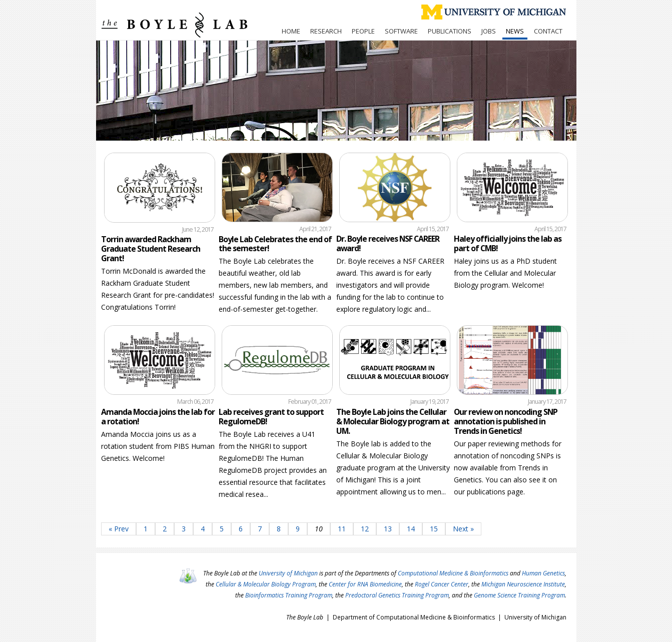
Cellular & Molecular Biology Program (266, 584)
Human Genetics (543, 573)
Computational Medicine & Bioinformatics (453, 573)
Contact (548, 31)
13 (388, 529)
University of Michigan (288, 573)
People (363, 31)
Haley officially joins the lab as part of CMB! (508, 243)
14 (411, 529)
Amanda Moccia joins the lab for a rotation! (158, 417)
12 (365, 529)
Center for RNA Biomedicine (365, 584)
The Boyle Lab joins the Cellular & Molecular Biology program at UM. (393, 421)
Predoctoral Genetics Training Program (397, 595)
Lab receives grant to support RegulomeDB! (271, 417)
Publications (450, 31)
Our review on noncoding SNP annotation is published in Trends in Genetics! (506, 421)
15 (434, 529)
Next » (463, 529)
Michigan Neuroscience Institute (523, 584)
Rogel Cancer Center (442, 584)
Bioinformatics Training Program (289, 595)
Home (291, 31)
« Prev (119, 529)
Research (326, 31)
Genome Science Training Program (519, 595)
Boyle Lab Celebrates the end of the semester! (275, 244)
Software (401, 31)
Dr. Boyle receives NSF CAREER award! (388, 243)
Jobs (489, 31)
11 (342, 529)
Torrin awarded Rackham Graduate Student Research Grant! (151, 249)
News (515, 31)
